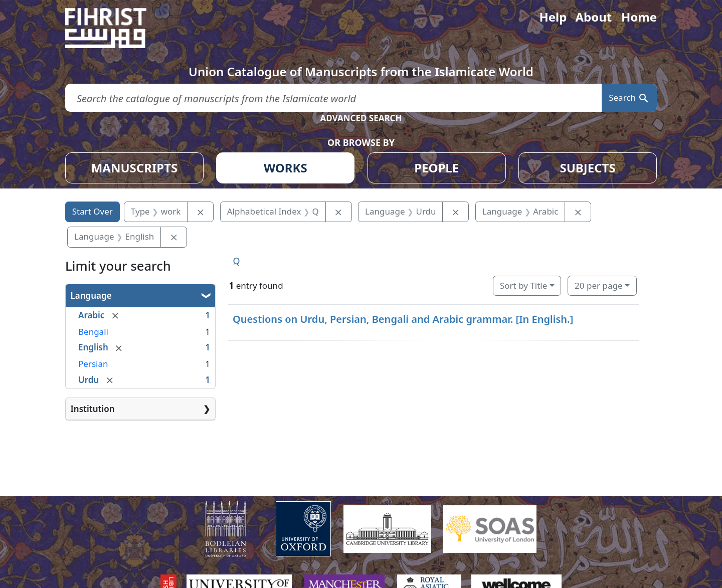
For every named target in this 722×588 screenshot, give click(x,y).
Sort (523, 285)
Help (553, 17)
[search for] (333, 98)
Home (639, 17)
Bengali (93, 332)
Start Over (93, 211)
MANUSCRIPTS (135, 168)
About (593, 17)
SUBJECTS (587, 168)
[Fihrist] (115, 28)
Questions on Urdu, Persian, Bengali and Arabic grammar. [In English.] (403, 319)
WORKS (286, 168)
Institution (93, 409)
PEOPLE (436, 168)
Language (91, 296)
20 (598, 285)
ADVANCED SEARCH (361, 118)
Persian (93, 364)
